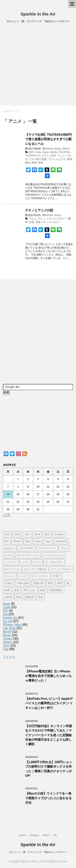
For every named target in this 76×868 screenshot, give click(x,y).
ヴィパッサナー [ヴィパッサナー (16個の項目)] (40, 576)
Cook (6, 607)
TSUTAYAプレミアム (37, 156)
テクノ (41, 219)
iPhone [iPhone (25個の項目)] (17, 541)
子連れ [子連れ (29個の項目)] (8, 583)
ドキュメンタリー (57, 219)
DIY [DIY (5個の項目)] (7, 541)
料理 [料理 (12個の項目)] (60, 583)
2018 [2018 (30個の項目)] (37, 534)
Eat (5, 614)
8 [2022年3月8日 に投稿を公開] (18, 487)
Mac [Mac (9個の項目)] (28, 541)
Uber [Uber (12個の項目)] (48, 541)
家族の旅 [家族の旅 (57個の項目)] (39, 583)
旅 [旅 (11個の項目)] (68, 583)
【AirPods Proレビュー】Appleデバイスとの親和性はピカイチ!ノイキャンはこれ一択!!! (49, 703)
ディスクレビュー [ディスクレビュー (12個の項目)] (54, 555)
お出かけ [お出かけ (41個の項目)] (10, 548)
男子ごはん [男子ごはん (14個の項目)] (30, 590)
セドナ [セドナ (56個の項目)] (8, 555)
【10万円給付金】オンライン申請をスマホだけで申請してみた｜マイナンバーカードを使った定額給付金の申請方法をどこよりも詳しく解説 (49, 735)
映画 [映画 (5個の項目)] (7, 590)
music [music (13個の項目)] (38, 541)
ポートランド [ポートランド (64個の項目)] (12, 569)
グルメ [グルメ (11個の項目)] (64, 548)
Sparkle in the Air (38, 14)
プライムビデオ (57, 159)
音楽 (41, 163)
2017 (32, 152)
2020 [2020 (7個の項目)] (47, 534)
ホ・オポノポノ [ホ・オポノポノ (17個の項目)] (54, 562)
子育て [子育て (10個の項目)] (57, 576)
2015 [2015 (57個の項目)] (17, 534)
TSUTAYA (64, 152)
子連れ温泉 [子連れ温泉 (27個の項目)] (23, 583)
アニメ (61, 156)
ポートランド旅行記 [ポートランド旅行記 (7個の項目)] (35, 569)
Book (6, 604)
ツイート (9, 657)
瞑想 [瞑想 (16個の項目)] (43, 590)
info (55, 835)
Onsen (7, 639)
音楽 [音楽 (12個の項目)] (40, 597)
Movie (50, 149)
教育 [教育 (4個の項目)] (50, 583)
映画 (34, 163)
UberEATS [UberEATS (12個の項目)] (61, 541)
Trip (6, 649)
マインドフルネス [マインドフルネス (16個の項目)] (61, 569)
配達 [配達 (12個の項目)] (19, 597)
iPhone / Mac (12, 625)
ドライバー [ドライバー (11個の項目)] (11, 562)
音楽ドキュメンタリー (48, 222)
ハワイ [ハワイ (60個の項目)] (25, 562)
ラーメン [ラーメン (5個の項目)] (10, 576)
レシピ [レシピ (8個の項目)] (23, 576)
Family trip (10, 618)
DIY (5, 611)
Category (34, 835)
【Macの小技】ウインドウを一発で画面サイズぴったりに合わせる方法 (48, 798)
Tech (6, 646)
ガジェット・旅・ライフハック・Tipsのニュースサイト (38, 852)
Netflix (54, 152)
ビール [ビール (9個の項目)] (37, 562)
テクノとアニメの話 (39, 210)
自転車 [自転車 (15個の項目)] (8, 597)
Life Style (9, 628)
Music (58, 149)
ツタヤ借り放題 (38, 159)
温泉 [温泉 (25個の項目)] (16, 590)
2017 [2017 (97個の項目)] (27, 534)
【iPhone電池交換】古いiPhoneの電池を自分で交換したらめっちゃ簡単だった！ (48, 676)
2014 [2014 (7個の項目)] (7, 534)
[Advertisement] (38, 66)
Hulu (38, 152)
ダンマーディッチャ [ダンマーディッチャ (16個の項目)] (28, 555)
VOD (53, 156)
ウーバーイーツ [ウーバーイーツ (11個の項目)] (47, 548)
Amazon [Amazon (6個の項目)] (59, 534)
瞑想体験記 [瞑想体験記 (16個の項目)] (56, 590)
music (46, 152)
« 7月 (7, 515)
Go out (8, 621)
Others (66, 149)
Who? (46, 835)
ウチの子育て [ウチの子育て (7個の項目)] (27, 548)
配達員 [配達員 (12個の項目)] (30, 597)
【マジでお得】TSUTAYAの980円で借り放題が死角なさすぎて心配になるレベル (48, 139)
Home (22, 835)
